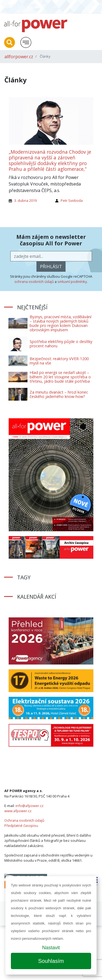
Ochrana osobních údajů (24, 820)
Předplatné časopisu (21, 826)
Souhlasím (51, 961)
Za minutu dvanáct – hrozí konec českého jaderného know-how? (59, 394)
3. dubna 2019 (25, 200)
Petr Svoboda (72, 200)
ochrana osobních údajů (34, 282)
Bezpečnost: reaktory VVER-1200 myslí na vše (59, 361)
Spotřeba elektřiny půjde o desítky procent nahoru (61, 344)
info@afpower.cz (30, 806)
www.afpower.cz (18, 811)
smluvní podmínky (72, 282)
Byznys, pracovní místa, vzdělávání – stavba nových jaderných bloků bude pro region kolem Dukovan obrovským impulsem (61, 323)
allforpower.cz (19, 57)
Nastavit (51, 948)
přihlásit (51, 267)
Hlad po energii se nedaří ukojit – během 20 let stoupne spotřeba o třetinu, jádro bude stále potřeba (60, 377)
